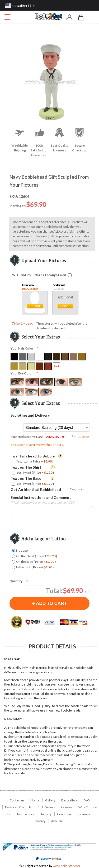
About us (57, 821)
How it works (25, 814)
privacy (40, 821)
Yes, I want (35, 461)
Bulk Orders (46, 807)
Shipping (45, 814)
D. (6, 750)
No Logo (22, 550)
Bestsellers (69, 800)
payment (85, 814)
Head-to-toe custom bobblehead (39, 755)
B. (6, 737)
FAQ (87, 800)
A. (6, 728)
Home (35, 800)
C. (6, 746)
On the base (36, 562)
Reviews (67, 807)
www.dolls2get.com (66, 866)
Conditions (65, 814)
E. (5, 764)
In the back (35, 567)
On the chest (37, 556)
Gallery (50, 800)
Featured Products (18, 807)
